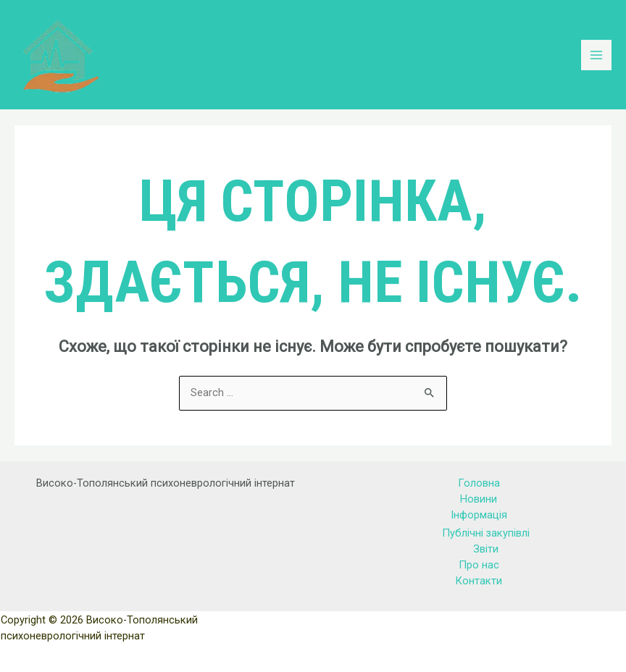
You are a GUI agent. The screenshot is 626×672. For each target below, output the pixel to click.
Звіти (486, 549)
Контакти (479, 581)
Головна (479, 483)
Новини (479, 499)
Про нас (479, 565)
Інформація (479, 515)
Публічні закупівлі (486, 533)
